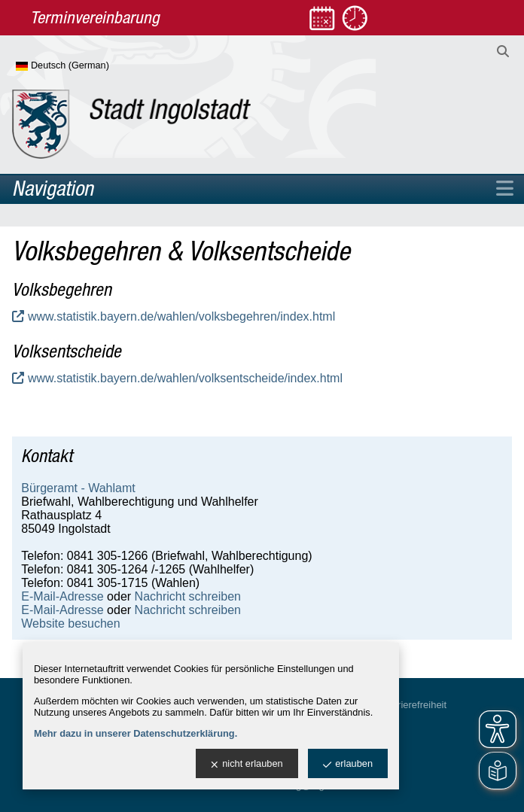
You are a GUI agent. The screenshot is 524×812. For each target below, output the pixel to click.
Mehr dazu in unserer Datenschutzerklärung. (136, 733)
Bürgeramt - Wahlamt (78, 488)
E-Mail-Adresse (62, 596)
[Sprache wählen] (87, 66)
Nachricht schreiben (188, 596)
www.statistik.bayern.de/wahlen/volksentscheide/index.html (185, 378)
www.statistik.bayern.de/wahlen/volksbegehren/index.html (181, 316)
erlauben (348, 764)
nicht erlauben (247, 764)
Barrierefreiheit (414, 705)
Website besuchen (70, 623)
